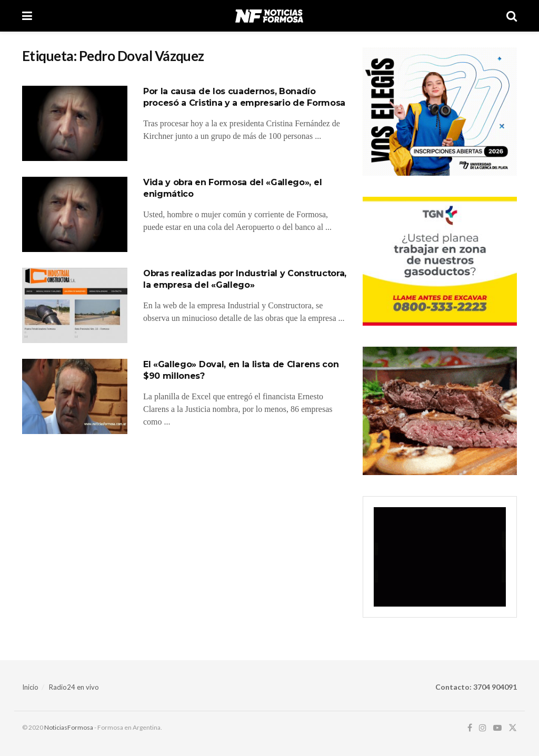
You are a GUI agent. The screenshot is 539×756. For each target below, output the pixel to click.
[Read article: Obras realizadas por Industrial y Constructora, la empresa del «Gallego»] (75, 305)
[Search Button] (512, 16)
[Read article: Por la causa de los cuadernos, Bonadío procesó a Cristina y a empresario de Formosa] (75, 123)
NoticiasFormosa (69, 727)
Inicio (30, 687)
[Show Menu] (27, 16)
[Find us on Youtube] (497, 728)
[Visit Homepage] (269, 16)
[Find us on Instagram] (483, 728)
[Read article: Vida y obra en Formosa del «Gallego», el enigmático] (75, 214)
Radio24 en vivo (74, 687)
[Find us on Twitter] (513, 728)
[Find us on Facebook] (470, 728)
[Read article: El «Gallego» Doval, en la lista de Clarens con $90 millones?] (75, 396)
